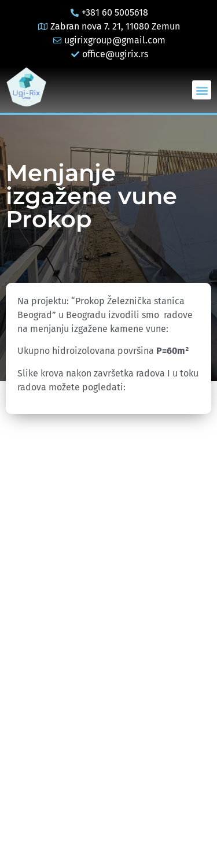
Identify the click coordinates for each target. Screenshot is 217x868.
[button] (202, 90)
